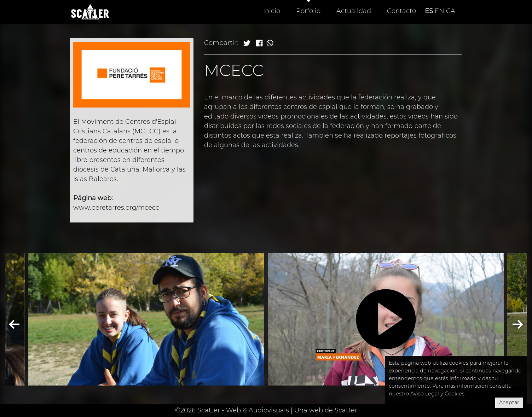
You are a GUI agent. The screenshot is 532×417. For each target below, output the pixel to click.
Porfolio (308, 11)
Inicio (272, 11)
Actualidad (354, 11)
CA (451, 11)
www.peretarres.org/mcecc (116, 208)
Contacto (401, 11)
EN (440, 11)
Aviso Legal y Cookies (437, 394)
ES (429, 11)
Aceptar (509, 402)
